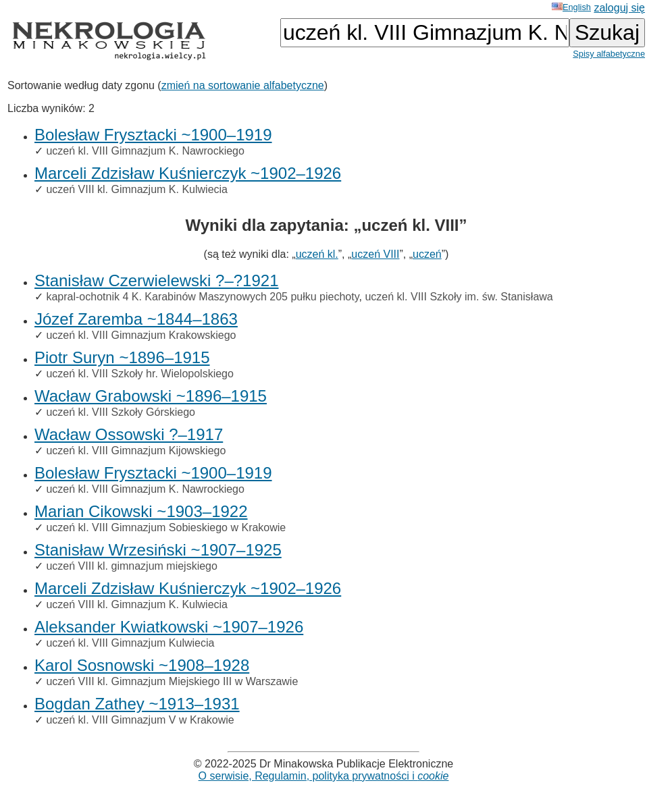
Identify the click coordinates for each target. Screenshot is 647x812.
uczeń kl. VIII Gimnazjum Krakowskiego (141, 335)
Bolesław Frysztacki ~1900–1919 (153, 135)
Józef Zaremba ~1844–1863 (136, 319)
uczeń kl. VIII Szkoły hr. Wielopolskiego (139, 374)
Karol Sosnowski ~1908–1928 (142, 665)
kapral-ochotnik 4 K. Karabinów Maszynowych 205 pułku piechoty (202, 297)
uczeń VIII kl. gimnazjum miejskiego (131, 566)
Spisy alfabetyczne (609, 54)
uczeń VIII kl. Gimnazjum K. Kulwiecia (137, 189)
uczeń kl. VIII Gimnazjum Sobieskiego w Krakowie (166, 527)
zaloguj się (619, 8)
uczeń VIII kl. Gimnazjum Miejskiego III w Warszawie (172, 681)
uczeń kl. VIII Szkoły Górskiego (121, 412)
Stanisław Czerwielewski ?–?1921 (157, 280)
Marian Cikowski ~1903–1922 (141, 511)
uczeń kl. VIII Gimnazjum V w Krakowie (140, 720)
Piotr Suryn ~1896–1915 (122, 357)
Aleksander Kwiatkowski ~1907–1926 (169, 627)
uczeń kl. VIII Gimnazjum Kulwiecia (130, 643)
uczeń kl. (317, 254)
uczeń (427, 254)
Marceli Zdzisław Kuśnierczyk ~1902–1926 (188, 173)
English (571, 7)
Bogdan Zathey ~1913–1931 (137, 704)
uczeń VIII (375, 254)
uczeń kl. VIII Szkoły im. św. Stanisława (459, 297)
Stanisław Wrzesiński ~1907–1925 (158, 550)
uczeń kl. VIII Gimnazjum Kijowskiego (136, 451)
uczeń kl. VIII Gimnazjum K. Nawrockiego (145, 151)
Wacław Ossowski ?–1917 (129, 434)
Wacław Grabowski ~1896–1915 (151, 396)
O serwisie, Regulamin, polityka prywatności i (324, 776)
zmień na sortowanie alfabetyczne (243, 85)
